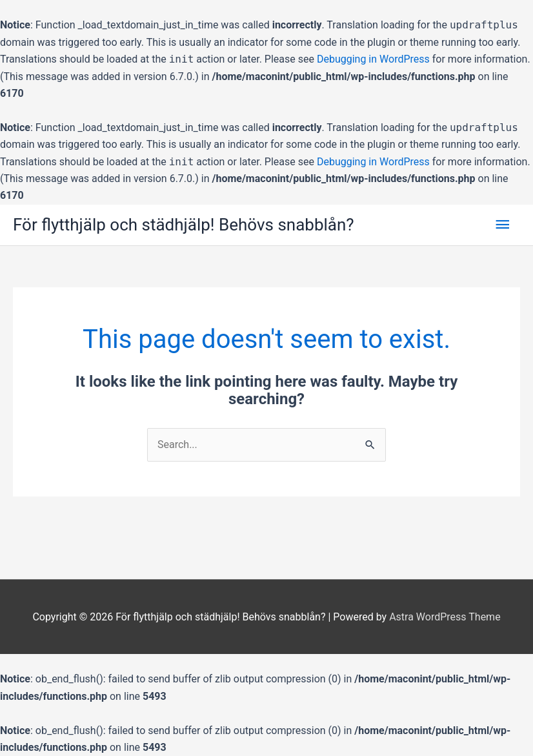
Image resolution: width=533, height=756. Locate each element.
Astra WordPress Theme (445, 617)
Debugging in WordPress (373, 59)
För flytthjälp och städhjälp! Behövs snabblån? (184, 225)
